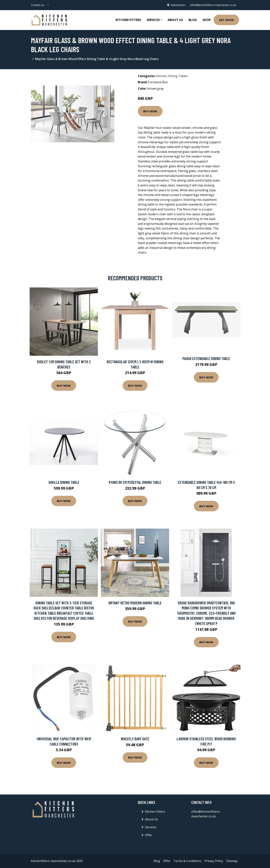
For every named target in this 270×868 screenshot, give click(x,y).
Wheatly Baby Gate (135, 739)
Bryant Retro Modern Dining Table (135, 603)
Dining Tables (178, 76)
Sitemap (232, 861)
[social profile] (48, 5)
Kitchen (161, 76)
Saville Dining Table (64, 482)
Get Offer (226, 20)
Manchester (178, 5)
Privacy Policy (214, 861)
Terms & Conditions (187, 861)
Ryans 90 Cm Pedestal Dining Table (135, 482)
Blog (193, 20)
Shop (207, 20)
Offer (149, 835)
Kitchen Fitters (128, 20)
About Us (175, 20)
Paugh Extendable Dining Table (206, 358)
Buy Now (150, 111)
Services (151, 827)
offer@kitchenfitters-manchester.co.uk (213, 5)
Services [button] (153, 20)
